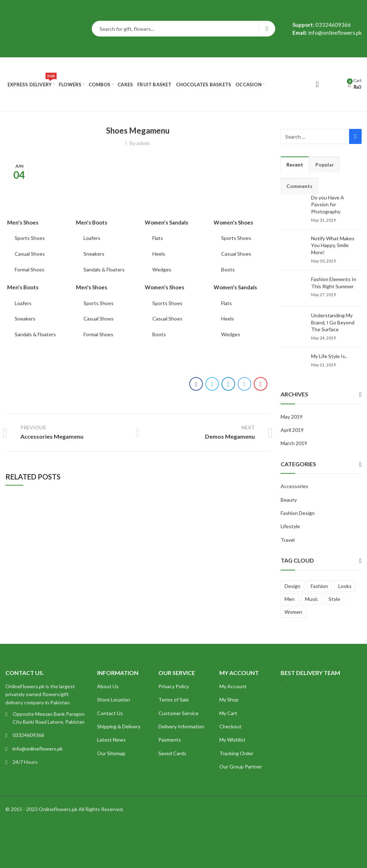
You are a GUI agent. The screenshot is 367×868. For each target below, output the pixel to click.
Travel (288, 540)
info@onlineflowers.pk (38, 749)
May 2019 (292, 417)
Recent (295, 165)
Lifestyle (290, 526)
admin (143, 143)
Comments (299, 186)
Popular (325, 165)
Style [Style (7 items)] (334, 599)
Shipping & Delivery (119, 726)
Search (267, 29)
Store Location (114, 700)
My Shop (229, 700)
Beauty (289, 500)
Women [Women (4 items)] (293, 612)
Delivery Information (181, 726)
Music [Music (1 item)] (312, 599)
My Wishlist (232, 740)
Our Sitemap (111, 753)
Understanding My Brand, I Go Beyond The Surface (333, 322)
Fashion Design (298, 513)
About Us (108, 686)
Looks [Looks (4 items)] (345, 586)
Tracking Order (236, 753)
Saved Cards (172, 753)
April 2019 (292, 430)
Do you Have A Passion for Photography (328, 204)
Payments (170, 740)
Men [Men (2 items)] (290, 599)
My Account (233, 686)
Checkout (230, 726)
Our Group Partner (241, 766)
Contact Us (110, 713)
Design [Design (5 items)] (292, 586)
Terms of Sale (174, 700)
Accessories (294, 486)
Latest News (111, 740)
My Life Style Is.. (329, 356)
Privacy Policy (174, 686)
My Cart (228, 713)
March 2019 (294, 443)
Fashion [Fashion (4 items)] (319, 586)
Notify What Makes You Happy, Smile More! (333, 245)
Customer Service (178, 713)
